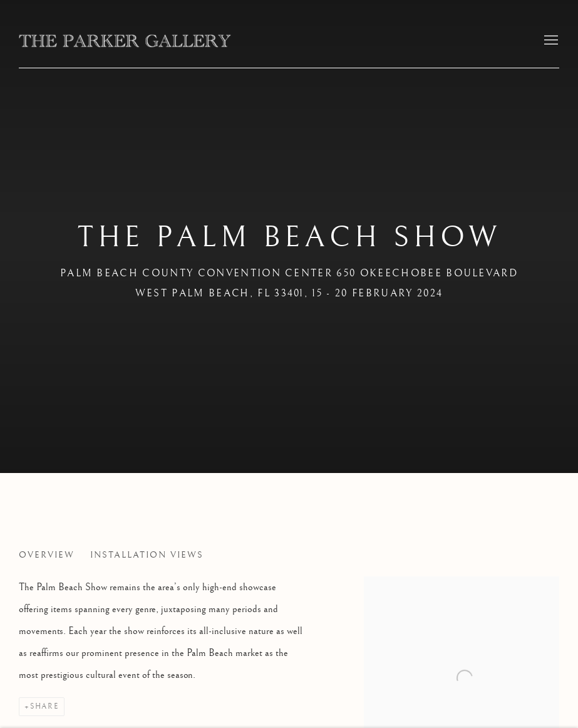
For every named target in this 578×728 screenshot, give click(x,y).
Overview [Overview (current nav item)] (47, 555)
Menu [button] (550, 41)
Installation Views (147, 555)
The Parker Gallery (125, 41)
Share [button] (44, 706)
